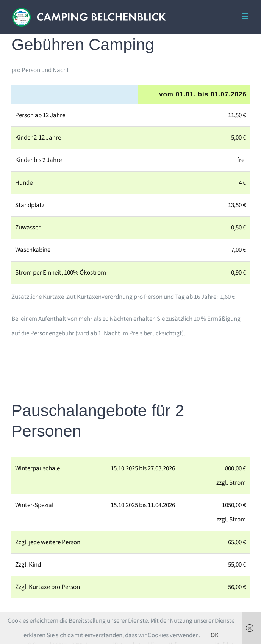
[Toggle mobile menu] (246, 16)
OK (215, 635)
